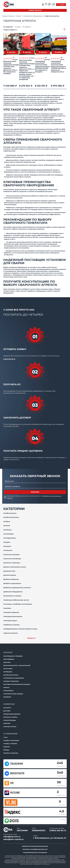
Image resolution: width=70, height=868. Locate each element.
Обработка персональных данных (35, 846)
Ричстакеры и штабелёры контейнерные (18, 604)
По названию (8, 27)
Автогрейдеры (9, 534)
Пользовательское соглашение (35, 853)
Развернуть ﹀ (32, 638)
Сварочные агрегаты (11, 633)
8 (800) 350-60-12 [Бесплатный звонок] (35, 10)
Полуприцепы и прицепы (12, 596)
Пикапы (6, 688)
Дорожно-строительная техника (15, 567)
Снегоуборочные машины (13, 694)
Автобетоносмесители (11, 517)
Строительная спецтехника (14, 678)
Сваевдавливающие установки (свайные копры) (20, 629)
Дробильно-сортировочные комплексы (17, 588)
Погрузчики (8, 669)
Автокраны (7, 546)
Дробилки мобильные (11, 579)
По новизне (27, 27)
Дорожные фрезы (10, 575)
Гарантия (7, 723)
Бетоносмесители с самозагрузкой (17, 665)
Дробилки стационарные (12, 583)
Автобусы (7, 522)
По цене (18, 27)
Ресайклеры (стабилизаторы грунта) (16, 600)
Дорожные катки (9, 571)
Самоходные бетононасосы (13, 616)
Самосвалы (7, 608)
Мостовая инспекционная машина (17, 684)
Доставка (7, 711)
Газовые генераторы (11, 681)
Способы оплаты (10, 727)
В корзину (11, 52)
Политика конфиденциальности (35, 849)
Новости (7, 747)
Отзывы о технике (10, 744)
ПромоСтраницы (10, 720)
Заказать (35, 492)
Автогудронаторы (10, 538)
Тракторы (7, 662)
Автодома (7, 542)
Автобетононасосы (10, 513)
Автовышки (7, 530)
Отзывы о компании (11, 741)
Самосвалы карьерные (11, 612)
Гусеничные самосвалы (12, 555)
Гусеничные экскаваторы (12, 559)
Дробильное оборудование (13, 592)
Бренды (6, 750)
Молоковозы (8, 691)
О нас (5, 737)
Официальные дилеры (12, 714)
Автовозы (7, 526)
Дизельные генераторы (12, 563)
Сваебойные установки (11, 625)
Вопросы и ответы (10, 717)
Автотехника (8, 550)
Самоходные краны (10, 621)
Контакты (7, 708)
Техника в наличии (11, 753)
